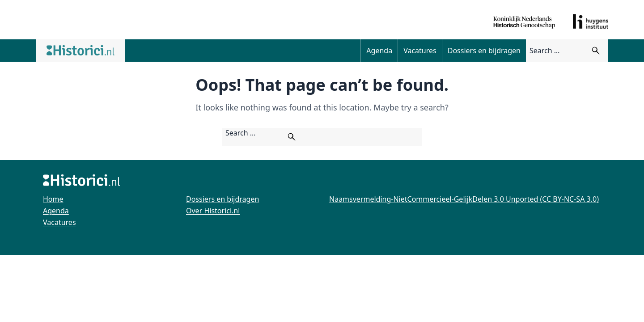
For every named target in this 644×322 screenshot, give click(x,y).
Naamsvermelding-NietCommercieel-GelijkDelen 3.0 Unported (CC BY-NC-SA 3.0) (464, 199)
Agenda (379, 51)
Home (53, 199)
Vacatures (420, 51)
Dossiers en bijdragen (484, 51)
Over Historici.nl (213, 211)
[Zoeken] (596, 51)
